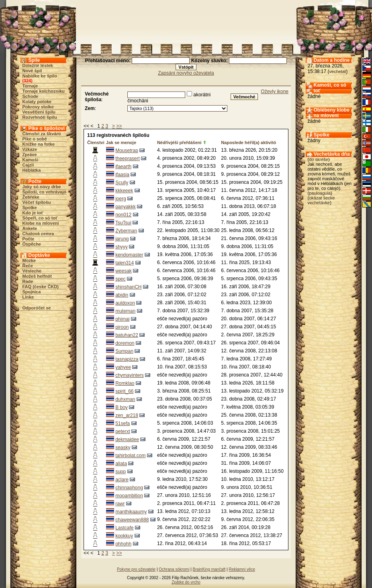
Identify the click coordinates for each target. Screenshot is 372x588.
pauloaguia (320, 193)
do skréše (319, 159)
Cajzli (28, 165)
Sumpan (124, 351)
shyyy (122, 247)
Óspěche (32, 244)
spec (120, 279)
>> (119, 126)
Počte (29, 239)
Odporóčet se (37, 308)
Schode (31, 96)
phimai (122, 319)
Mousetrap (127, 151)
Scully (122, 183)
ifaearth (123, 167)
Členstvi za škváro (42, 134)
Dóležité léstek (38, 65)
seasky (123, 448)
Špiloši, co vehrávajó (44, 192)
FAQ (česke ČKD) (41, 287)
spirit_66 (124, 391)
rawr (120, 504)
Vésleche (32, 271)
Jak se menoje (121, 142)
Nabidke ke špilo (40, 76)
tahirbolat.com (130, 456)
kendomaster (129, 255)
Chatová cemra (38, 234)
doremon (125, 343)
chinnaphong (129, 488)
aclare (122, 480)
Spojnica (32, 292)
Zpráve (30, 155)
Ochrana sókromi (174, 569)
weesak (124, 271)
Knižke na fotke (39, 144)
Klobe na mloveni (41, 223)
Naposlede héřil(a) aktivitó (248, 142)
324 (27, 81)
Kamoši (31, 160)
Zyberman (126, 231)
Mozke (29, 260)
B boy (122, 407)
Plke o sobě (35, 139)
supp (121, 472)
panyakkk (126, 207)
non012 (123, 215)
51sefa (123, 423)
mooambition (129, 496)
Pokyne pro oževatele (136, 569)
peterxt (123, 431)
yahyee (123, 367)
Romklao (125, 383)
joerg (121, 199)
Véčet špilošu (37, 202)
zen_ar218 (127, 415)
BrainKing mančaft (209, 569)
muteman (125, 311)
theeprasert (128, 159)
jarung (122, 239)
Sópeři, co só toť (40, 218)
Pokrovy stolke (38, 107)
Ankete (30, 228)
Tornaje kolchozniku (44, 91)
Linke (28, 297)
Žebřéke (31, 197)
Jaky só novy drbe (42, 187)
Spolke (30, 208)
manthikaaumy (131, 512)
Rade (28, 281)
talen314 (125, 263)
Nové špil (32, 71)
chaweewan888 (132, 520)
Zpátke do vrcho (186, 582)
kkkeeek (124, 191)
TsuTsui (123, 223)
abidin (122, 295)
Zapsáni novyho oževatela (186, 73)
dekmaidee (127, 439)
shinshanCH (128, 287)
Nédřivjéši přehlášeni (179, 142)
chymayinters (130, 375)
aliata (121, 464)
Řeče (28, 266)
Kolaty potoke (37, 102)
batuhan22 (127, 335)
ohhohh (123, 544)
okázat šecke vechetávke (321, 200)
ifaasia (122, 175)
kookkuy (124, 536)
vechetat (338, 71)
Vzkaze (30, 149)
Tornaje (30, 86)
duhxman (125, 399)
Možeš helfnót (37, 276)
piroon (122, 327)
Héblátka (32, 170)
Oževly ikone (275, 92)
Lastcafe (124, 528)
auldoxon (125, 303)
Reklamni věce (242, 569)
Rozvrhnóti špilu (40, 117)
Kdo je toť (33, 213)
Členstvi (96, 142)
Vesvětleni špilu (39, 112)
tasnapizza (127, 359)
